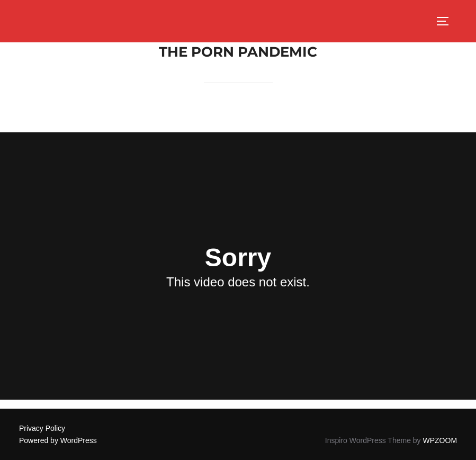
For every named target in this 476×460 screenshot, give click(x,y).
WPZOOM (440, 440)
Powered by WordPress (58, 440)
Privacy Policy (42, 428)
